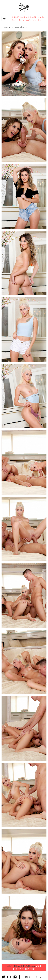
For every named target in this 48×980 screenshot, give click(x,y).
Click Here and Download (24, 967)
